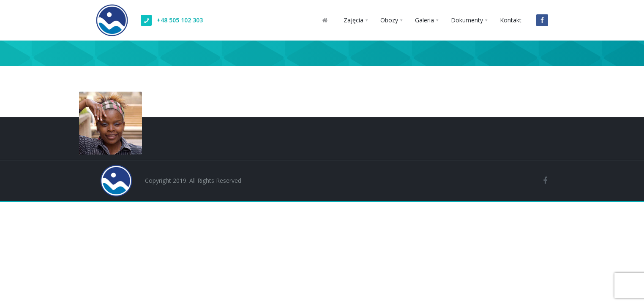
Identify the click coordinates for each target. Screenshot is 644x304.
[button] (356, 20)
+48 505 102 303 (180, 20)
